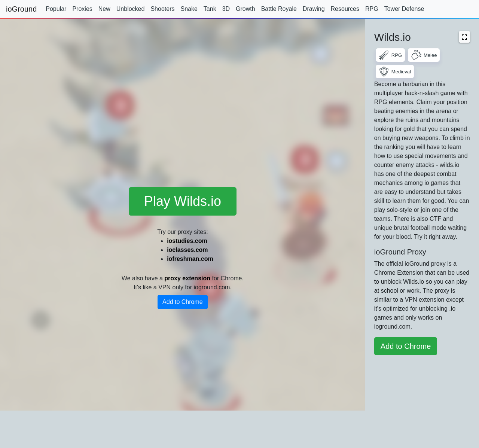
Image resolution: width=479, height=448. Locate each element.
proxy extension (187, 278)
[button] (464, 37)
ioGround (21, 9)
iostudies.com (187, 241)
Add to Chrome (183, 302)
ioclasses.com (187, 250)
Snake (189, 9)
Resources (345, 9)
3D (226, 9)
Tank (210, 9)
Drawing (314, 9)
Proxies (82, 9)
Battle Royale (279, 9)
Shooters (162, 9)
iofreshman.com (190, 259)
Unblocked (131, 9)
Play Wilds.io (183, 201)
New (104, 9)
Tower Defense (404, 9)
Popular (56, 9)
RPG (372, 9)
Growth (245, 9)
